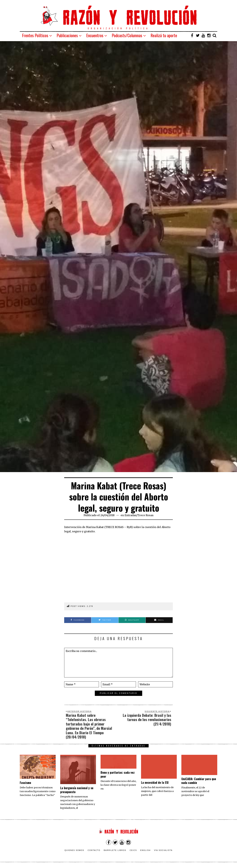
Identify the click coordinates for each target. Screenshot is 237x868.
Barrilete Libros (115, 850)
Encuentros (95, 35)
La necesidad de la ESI (155, 782)
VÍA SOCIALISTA (163, 850)
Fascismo (25, 783)
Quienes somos (74, 850)
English (145, 850)
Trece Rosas (145, 515)
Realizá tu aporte (164, 35)
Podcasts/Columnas (127, 35)
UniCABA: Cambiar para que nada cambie (199, 781)
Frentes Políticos (35, 35)
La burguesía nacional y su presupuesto (77, 790)
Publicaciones (67, 35)
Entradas (130, 515)
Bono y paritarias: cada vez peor (118, 774)
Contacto (94, 850)
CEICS (133, 850)
